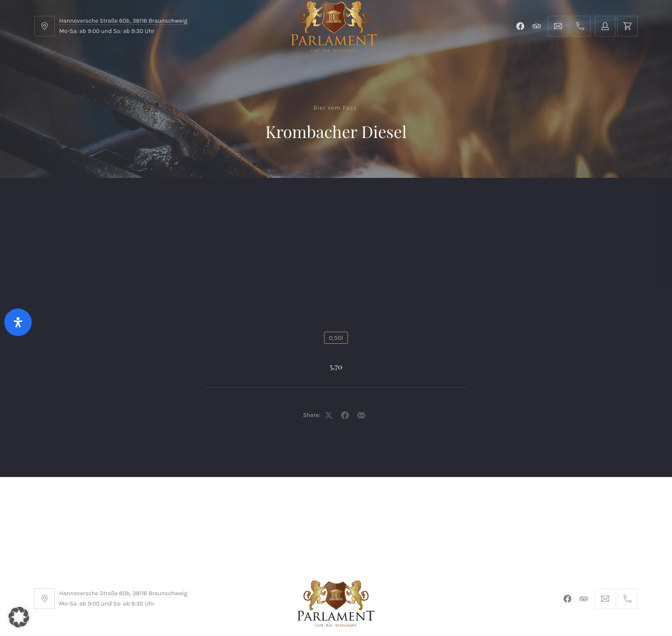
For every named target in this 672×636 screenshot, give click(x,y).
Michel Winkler (460, 605)
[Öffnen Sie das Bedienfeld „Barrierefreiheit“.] (18, 322)
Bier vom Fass (335, 108)
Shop (232, 199)
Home (61, 199)
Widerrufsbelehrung (334, 579)
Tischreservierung (592, 199)
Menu (113, 199)
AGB (232, 579)
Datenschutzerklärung (414, 579)
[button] (19, 617)
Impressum (271, 579)
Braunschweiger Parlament (277, 605)
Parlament (173, 199)
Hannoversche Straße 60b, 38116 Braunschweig (123, 21)
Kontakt (288, 199)
